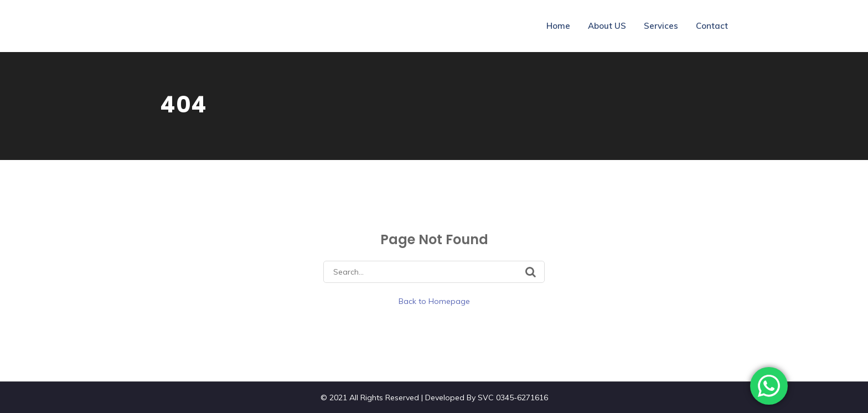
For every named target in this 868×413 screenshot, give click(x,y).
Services (661, 26)
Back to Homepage (434, 301)
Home (558, 26)
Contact (712, 26)
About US (607, 26)
